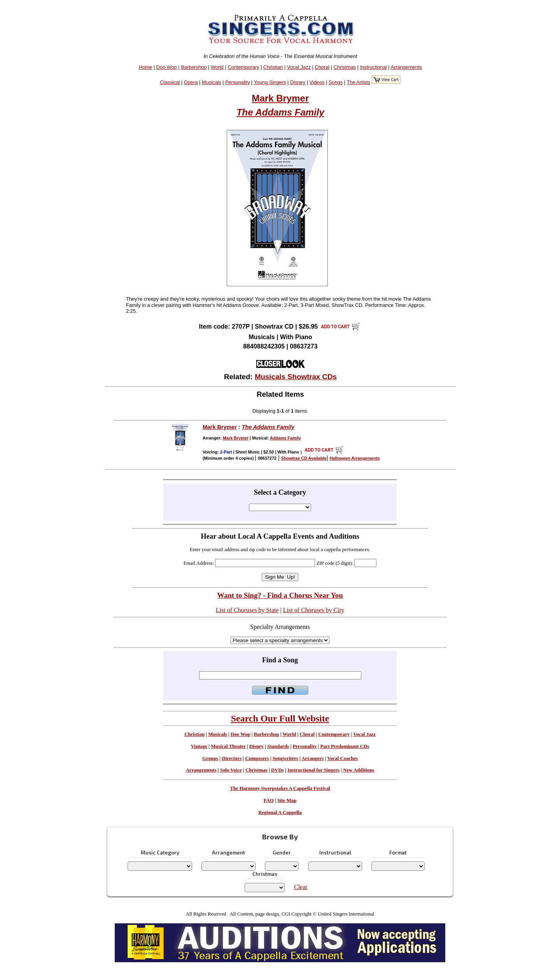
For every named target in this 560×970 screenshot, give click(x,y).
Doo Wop (167, 67)
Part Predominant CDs (345, 746)
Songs (336, 82)
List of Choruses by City (314, 610)
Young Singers (270, 82)
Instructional (374, 67)
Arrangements (406, 67)
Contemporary (243, 67)
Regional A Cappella (280, 812)
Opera (191, 82)
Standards (278, 746)
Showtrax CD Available (304, 458)
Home (145, 67)
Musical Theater (228, 746)
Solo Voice (231, 770)
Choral (322, 67)
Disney (298, 82)
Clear (301, 887)
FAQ (269, 800)
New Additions (359, 770)
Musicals (212, 82)
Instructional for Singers (313, 770)
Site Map (287, 800)
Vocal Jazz (299, 67)
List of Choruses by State (247, 610)
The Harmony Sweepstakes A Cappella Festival (280, 788)
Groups (210, 758)
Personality (237, 82)
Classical (170, 82)
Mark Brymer (281, 98)
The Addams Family (280, 112)
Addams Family (285, 438)
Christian (273, 67)
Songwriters (285, 758)
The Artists (358, 82)
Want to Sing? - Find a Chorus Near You (280, 595)
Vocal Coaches (342, 758)
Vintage (199, 746)
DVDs (277, 770)
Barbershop (194, 67)
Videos (317, 82)
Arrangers (312, 758)
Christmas (345, 67)
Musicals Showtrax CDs (296, 377)
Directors (232, 758)
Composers (257, 758)
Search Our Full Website (280, 718)
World (217, 67)
